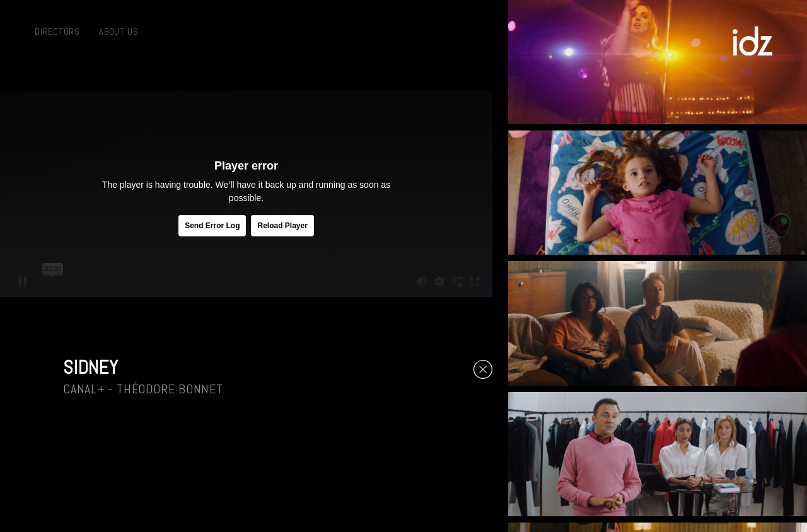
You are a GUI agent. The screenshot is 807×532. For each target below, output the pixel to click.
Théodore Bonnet (170, 389)
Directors (57, 32)
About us (119, 32)
